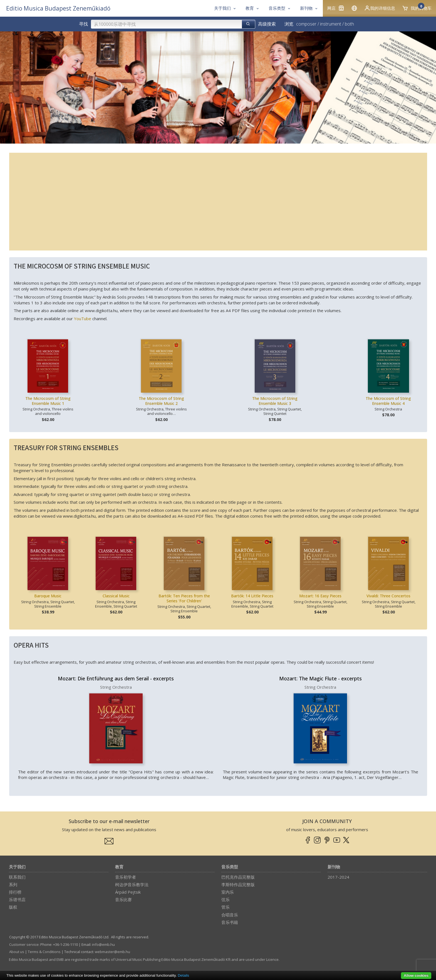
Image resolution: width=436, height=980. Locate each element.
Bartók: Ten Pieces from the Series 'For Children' (184, 598)
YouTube (83, 319)
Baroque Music (48, 596)
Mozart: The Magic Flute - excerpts (320, 678)
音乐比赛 (123, 899)
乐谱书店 (17, 899)
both (349, 24)
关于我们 (17, 867)
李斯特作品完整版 (238, 884)
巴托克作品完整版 (238, 877)
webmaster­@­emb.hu (112, 952)
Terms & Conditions (44, 952)
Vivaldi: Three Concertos (388, 596)
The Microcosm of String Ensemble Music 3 (275, 401)
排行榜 (15, 892)
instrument (331, 24)
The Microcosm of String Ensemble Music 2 (161, 401)
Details (183, 975)
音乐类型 (230, 867)
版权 (13, 907)
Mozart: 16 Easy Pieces (320, 596)
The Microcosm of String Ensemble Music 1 (48, 401)
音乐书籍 (230, 922)
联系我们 (17, 877)
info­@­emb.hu (103, 944)
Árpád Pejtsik (128, 892)
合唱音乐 (230, 915)
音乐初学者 (126, 877)
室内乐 (228, 892)
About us (17, 952)
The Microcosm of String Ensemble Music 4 (388, 401)
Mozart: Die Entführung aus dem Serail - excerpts (116, 678)
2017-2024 (338, 877)
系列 (13, 884)
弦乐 (226, 899)
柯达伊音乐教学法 (132, 884)
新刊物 (334, 867)
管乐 (226, 907)
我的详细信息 (380, 8)
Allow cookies (416, 975)
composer (306, 24)
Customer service (24, 944)
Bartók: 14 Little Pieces (252, 596)
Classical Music (116, 596)
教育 (119, 867)
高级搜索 (267, 24)
